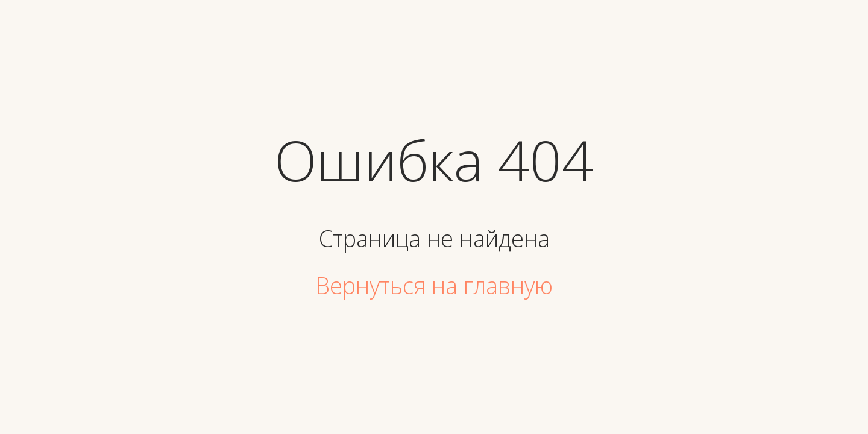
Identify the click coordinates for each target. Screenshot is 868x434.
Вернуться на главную (434, 285)
